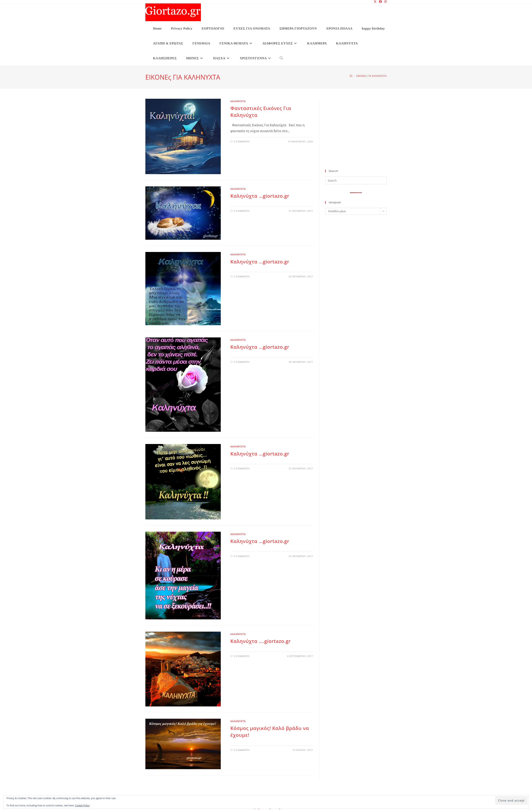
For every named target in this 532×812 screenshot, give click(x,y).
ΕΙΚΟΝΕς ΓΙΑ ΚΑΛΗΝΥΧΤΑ (371, 76)
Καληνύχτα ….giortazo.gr (261, 641)
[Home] (351, 76)
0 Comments (242, 141)
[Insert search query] (356, 180)
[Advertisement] (356, 137)
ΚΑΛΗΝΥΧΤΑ (238, 101)
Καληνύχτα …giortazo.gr (260, 196)
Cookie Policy (82, 805)
